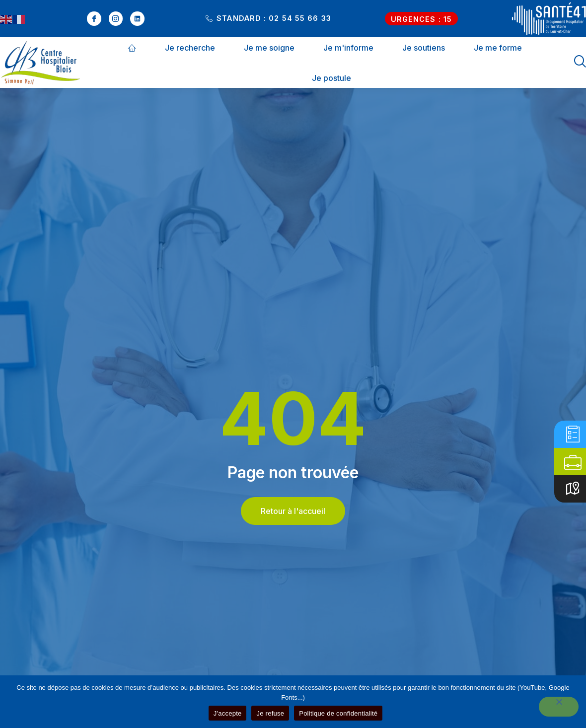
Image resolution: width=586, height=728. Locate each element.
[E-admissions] (573, 434)
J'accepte (228, 713)
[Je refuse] (559, 707)
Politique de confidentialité (338, 713)
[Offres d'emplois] (573, 462)
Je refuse (270, 713)
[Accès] (573, 489)
